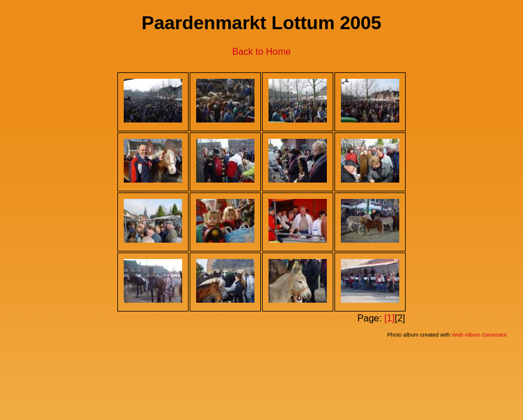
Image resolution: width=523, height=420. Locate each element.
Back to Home (261, 52)
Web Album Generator (480, 335)
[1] (389, 318)
